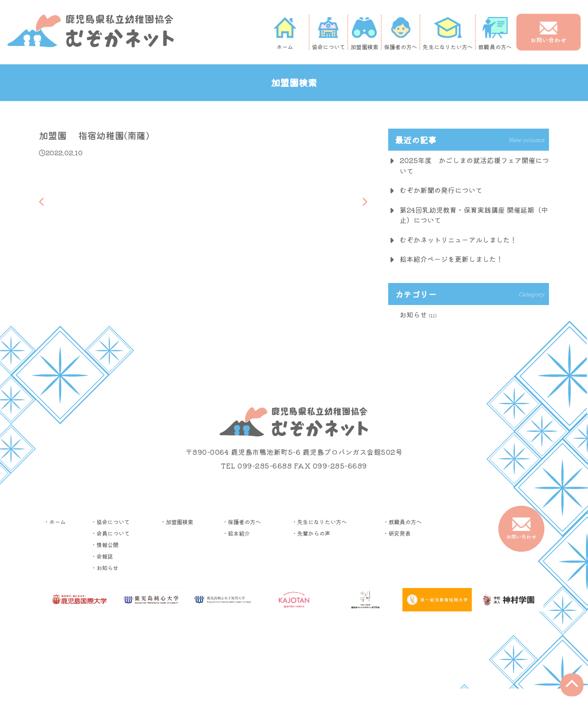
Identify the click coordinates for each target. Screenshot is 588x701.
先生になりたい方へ (448, 33)
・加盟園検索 (177, 522)
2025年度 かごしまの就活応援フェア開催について (474, 165)
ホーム (285, 33)
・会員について (110, 533)
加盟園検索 (365, 33)
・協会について (110, 522)
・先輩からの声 (311, 533)
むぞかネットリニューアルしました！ (458, 240)
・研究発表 (397, 533)
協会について (329, 33)
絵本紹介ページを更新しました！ (451, 259)
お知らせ (413, 314)
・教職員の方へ (402, 522)
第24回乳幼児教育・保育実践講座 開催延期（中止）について (474, 215)
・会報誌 (102, 556)
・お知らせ (105, 568)
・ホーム (55, 522)
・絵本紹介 (236, 533)
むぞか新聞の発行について (441, 190)
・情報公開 (105, 545)
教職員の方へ (495, 33)
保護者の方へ (401, 33)
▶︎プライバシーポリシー (294, 644)
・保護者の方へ (242, 522)
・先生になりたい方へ (319, 522)
